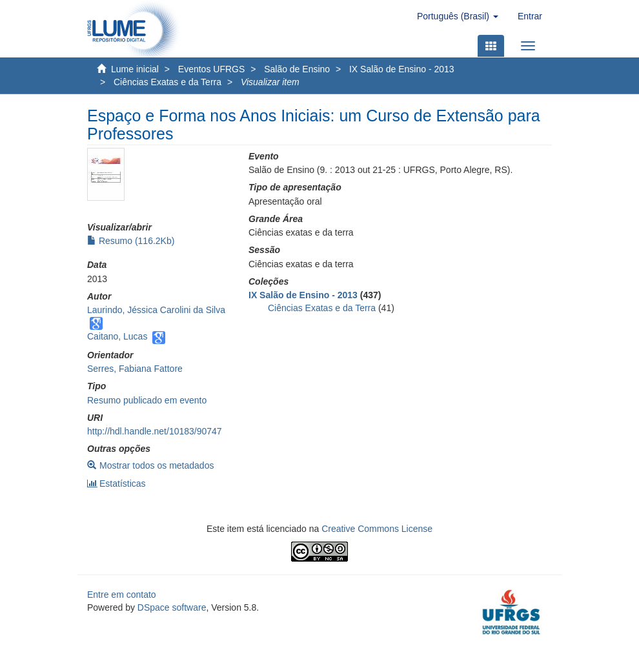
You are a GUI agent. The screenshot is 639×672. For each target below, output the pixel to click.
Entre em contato (122, 595)
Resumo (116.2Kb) (131, 241)
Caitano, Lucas (117, 336)
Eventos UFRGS (211, 69)
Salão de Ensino (297, 69)
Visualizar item (270, 82)
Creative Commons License (377, 529)
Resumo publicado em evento (147, 400)
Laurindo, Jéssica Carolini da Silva (156, 310)
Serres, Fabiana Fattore (135, 369)
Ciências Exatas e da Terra (167, 82)
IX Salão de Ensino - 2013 (402, 69)
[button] (458, 16)
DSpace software (172, 607)
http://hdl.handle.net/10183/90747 (155, 431)
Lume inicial (135, 69)
